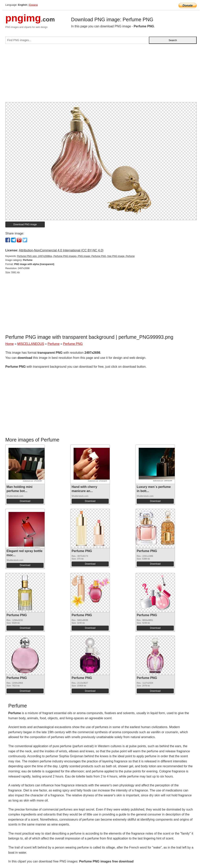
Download (25, 501)
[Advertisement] (101, 75)
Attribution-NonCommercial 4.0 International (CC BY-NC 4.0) (61, 250)
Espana (33, 5)
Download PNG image (25, 224)
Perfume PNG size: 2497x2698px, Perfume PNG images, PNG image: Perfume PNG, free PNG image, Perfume (76, 256)
